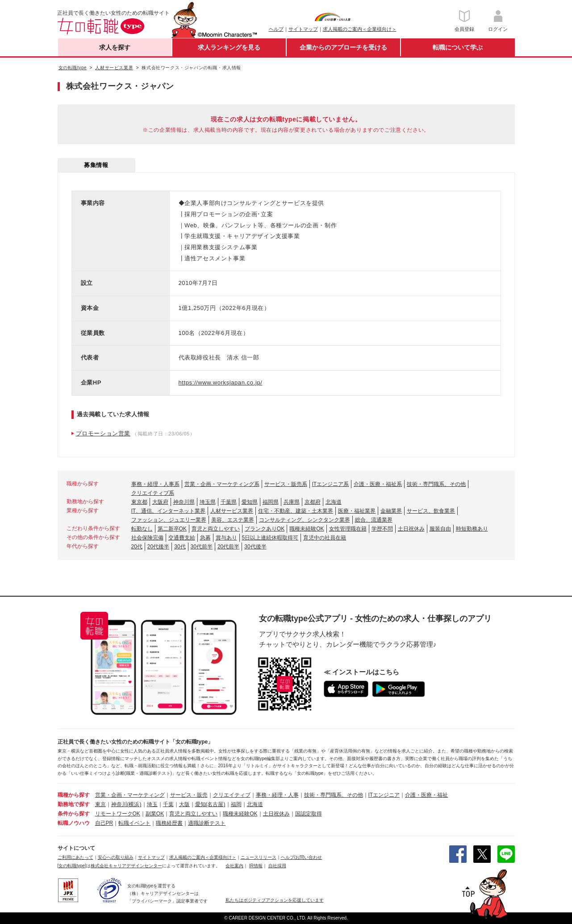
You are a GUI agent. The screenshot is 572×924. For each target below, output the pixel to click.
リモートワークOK (118, 814)
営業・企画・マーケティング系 (222, 484)
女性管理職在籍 (348, 529)
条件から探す (74, 814)
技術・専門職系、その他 (436, 484)
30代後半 (255, 547)
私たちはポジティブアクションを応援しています (275, 900)
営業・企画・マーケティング (130, 795)
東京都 (139, 502)
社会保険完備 (147, 538)
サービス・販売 (189, 795)
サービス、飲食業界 (431, 511)
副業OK (155, 814)
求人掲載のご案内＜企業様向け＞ (360, 29)
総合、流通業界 (374, 520)
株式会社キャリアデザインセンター (126, 866)
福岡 (236, 804)
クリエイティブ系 (153, 493)
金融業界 (391, 511)
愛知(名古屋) (210, 804)
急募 (205, 538)
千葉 (168, 804)
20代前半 (228, 547)
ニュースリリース (259, 857)
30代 (180, 547)
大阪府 (160, 502)
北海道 (334, 502)
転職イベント (134, 823)
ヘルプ (276, 29)
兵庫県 (292, 502)
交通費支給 (182, 538)
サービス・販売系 (286, 484)
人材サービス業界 (232, 511)
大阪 (184, 804)
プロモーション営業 (103, 433)
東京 (100, 804)
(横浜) (134, 804)
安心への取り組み (116, 857)
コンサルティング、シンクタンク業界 (305, 520)
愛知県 (250, 502)
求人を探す (115, 47)
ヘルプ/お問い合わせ (302, 857)
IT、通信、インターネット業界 (169, 511)
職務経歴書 (169, 823)
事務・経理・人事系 (155, 484)
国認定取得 (309, 814)
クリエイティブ (232, 795)
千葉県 (229, 502)
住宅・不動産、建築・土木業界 (296, 511)
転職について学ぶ (458, 47)
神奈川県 (184, 502)
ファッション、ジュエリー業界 (169, 520)
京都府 (313, 502)
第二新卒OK (172, 529)
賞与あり (226, 538)
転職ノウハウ (74, 823)
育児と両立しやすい (216, 529)
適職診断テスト (207, 823)
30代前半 (202, 547)
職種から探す (74, 795)
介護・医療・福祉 (426, 795)
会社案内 (234, 866)
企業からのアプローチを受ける (343, 47)
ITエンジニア (384, 795)
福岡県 (271, 502)
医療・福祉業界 (357, 511)
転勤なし (142, 529)
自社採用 (277, 866)
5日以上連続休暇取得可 (270, 538)
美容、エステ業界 (233, 520)
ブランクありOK (265, 529)
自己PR (104, 823)
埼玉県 (208, 502)
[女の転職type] (72, 866)
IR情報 (256, 866)
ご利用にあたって (75, 857)
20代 (137, 547)
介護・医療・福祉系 (378, 484)
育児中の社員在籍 (325, 538)
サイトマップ (303, 29)
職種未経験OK (307, 529)
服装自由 (440, 529)
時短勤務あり (472, 529)
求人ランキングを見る (229, 47)
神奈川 (119, 804)
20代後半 (158, 547)
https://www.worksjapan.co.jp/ (221, 383)
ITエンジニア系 (331, 484)
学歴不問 (382, 529)
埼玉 (152, 804)
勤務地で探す (74, 804)
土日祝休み (411, 529)
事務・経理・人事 (277, 795)
